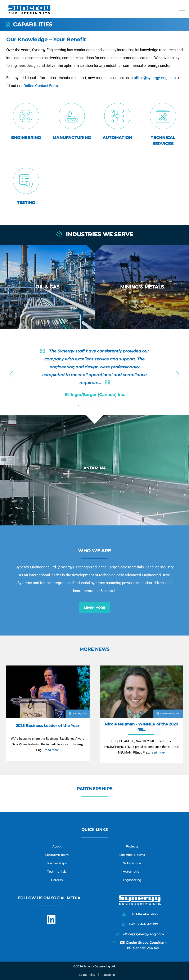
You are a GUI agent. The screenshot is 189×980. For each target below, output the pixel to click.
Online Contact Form (61, 84)
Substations (132, 863)
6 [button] (110, 405)
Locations (108, 975)
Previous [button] (11, 373)
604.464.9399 (147, 924)
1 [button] (79, 405)
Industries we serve (95, 235)
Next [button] (178, 373)
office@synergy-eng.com (132, 79)
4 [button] (98, 405)
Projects (132, 846)
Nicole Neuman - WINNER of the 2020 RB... (141, 727)
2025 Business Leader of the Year (48, 726)
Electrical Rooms (132, 855)
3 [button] (91, 405)
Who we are (94, 551)
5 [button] (104, 405)
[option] (47, 287)
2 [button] (85, 405)
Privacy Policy (86, 975)
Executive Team (57, 855)
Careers (57, 880)
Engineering (132, 880)
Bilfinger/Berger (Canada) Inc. (95, 395)
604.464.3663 (147, 914)
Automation (132, 872)
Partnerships (95, 789)
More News (94, 649)
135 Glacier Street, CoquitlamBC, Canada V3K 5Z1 (143, 945)
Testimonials (57, 872)
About (57, 846)
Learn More (94, 608)
